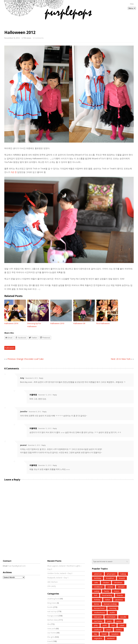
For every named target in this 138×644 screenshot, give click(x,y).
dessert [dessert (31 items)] (121, 587)
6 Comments (38, 38)
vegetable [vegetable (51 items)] (98, 638)
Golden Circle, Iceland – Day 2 (60, 573)
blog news (52, 603)
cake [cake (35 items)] (96, 582)
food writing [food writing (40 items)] (107, 595)
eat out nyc (52, 611)
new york (51, 629)
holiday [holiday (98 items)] (97, 600)
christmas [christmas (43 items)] (118, 582)
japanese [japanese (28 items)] (119, 600)
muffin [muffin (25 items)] (112, 613)
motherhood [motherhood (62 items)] (99, 613)
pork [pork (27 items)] (105, 625)
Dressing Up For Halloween (34, 325)
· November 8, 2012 (31, 378)
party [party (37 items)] (109, 621)
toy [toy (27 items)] (95, 634)
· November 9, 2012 (34, 445)
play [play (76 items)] (96, 625)
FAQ (132, 4)
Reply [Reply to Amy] (41, 378)
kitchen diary (53, 620)
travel (50, 641)
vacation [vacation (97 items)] (115, 634)
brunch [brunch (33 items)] (122, 578)
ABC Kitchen (53, 582)
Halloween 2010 (57, 323)
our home (52, 633)
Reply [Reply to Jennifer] (44, 412)
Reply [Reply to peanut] (44, 445)
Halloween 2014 (11, 323)
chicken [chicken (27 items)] (106, 582)
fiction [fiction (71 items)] (117, 591)
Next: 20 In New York (121, 359)
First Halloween (103, 323)
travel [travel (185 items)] (104, 634)
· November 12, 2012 (44, 395)
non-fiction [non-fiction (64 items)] (111, 617)
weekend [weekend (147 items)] (111, 638)
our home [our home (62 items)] (98, 621)
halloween (10, 348)
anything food (53, 599)
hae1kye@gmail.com (17, 566)
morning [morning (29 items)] (113, 608)
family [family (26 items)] (107, 591)
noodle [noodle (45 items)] (123, 617)
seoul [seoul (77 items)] (109, 630)
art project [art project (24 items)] (111, 574)
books (50, 607)
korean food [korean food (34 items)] (99, 608)
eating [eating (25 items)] (97, 591)
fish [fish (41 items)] (96, 595)
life (49, 624)
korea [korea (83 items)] (97, 604)
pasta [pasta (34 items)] (119, 621)
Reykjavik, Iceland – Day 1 (58, 578)
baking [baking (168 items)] (123, 574)
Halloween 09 (79, 323)
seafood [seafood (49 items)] (98, 630)
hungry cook (53, 616)
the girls (51, 637)
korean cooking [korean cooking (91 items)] (110, 604)
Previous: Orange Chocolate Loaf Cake (26, 359)
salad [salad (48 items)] (122, 625)
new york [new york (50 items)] (98, 617)
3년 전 (14, 172)
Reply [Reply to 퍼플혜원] (55, 395)
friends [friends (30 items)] (120, 595)
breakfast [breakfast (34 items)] (110, 578)
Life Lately (52, 586)
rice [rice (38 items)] (113, 625)
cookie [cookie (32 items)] (110, 587)
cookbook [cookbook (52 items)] (98, 587)
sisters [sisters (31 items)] (119, 630)
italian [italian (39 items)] (108, 600)
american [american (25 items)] (98, 574)
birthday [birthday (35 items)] (98, 578)
